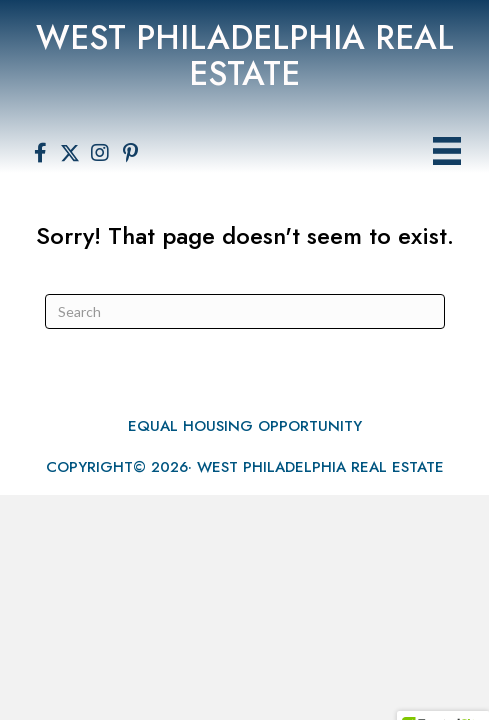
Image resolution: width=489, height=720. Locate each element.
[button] (40, 153)
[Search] (245, 311)
